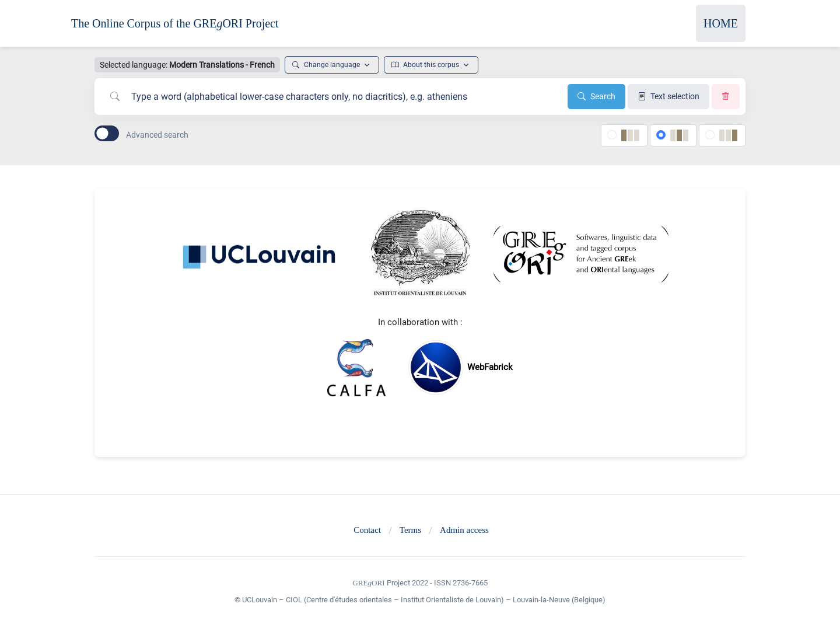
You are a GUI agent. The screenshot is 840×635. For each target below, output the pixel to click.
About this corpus (425, 65)
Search (596, 96)
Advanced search (157, 135)
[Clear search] (726, 97)
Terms (410, 530)
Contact (367, 530)
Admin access (464, 530)
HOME (721, 23)
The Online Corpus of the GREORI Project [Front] (175, 23)
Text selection (668, 96)
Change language (326, 65)
